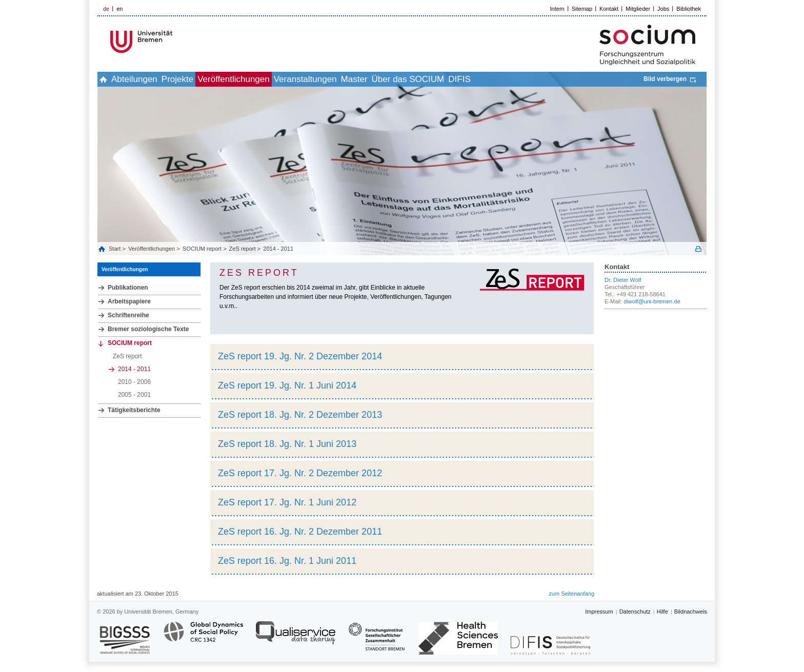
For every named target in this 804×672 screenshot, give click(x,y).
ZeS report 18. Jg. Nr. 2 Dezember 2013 (300, 415)
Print (698, 249)
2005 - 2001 (134, 395)
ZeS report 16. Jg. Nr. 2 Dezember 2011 (300, 532)
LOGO (176, 42)
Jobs (663, 9)
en (119, 9)
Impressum (599, 612)
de (106, 9)
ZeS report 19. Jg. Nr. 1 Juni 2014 (287, 385)
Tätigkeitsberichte (134, 410)
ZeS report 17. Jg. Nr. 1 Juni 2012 (287, 502)
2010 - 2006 (134, 382)
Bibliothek (689, 9)
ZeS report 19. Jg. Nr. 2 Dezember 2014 (300, 356)
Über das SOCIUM (481, 79)
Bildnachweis (691, 612)
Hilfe (662, 612)
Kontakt (609, 9)
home (109, 79)
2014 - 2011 (278, 249)
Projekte (206, 79)
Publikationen (128, 288)
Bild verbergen (665, 79)
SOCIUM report (202, 249)
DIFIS (544, 79)
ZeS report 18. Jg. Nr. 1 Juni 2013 (287, 444)
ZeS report (243, 249)
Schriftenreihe (128, 315)
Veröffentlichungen (273, 79)
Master (416, 79)
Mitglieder (638, 9)
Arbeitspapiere (129, 301)
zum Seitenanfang (571, 594)
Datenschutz (635, 612)
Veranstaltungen (356, 79)
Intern (557, 9)
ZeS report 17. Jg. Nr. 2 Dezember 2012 (300, 473)
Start (115, 249)
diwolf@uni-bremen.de (652, 301)
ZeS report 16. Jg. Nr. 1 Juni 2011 (287, 561)
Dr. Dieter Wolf (623, 280)
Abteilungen (151, 79)
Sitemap (582, 9)
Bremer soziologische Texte (148, 329)
